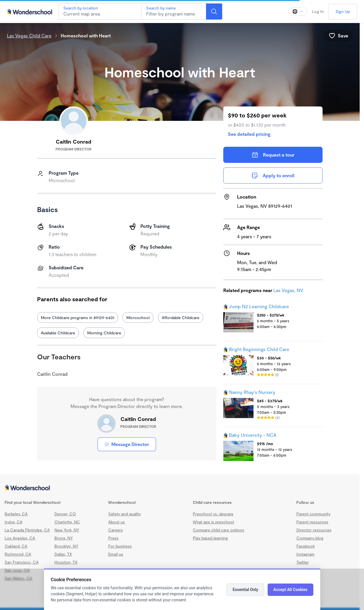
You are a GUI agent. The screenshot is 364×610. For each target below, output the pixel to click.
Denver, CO (65, 514)
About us (117, 522)
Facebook (306, 546)
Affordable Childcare (181, 318)
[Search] (214, 12)
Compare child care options (219, 530)
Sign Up (343, 11)
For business (120, 546)
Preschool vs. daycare (213, 514)
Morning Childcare (104, 333)
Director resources (314, 530)
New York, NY (67, 530)
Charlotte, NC (67, 522)
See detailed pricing (249, 134)
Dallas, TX (63, 554)
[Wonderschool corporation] (180, 488)
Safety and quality (124, 514)
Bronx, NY (64, 538)
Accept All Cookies (290, 590)
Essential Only (245, 590)
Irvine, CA (14, 522)
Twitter (303, 562)
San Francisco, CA (22, 562)
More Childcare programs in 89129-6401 (78, 318)
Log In (318, 11)
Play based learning (210, 538)
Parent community (313, 514)
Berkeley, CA (16, 514)
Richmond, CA (18, 554)
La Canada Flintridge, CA (27, 530)
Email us (116, 554)
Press (113, 538)
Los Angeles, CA (20, 538)
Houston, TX (66, 562)
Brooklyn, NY (66, 546)
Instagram (305, 554)
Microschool (138, 318)
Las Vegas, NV (288, 290)
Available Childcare (58, 333)
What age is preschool (213, 522)
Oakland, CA (16, 546)
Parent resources (312, 522)
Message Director (127, 444)
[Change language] (298, 12)
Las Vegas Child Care (29, 36)
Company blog (310, 538)
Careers (116, 530)
